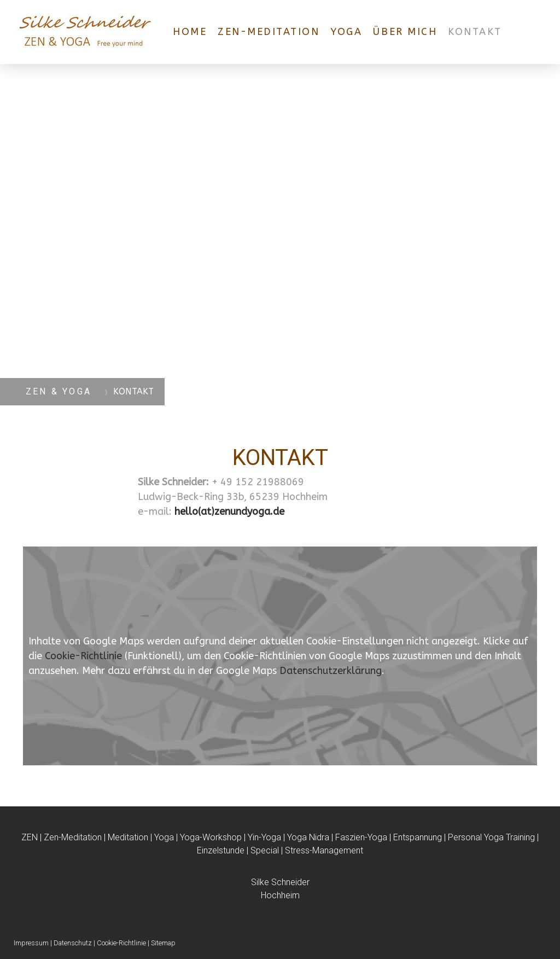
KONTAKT (475, 32)
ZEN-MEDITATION (269, 32)
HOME (190, 32)
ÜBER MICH (405, 32)
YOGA (346, 32)
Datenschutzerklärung (331, 671)
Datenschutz (73, 943)
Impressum (31, 943)
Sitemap (163, 943)
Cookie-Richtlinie (83, 656)
